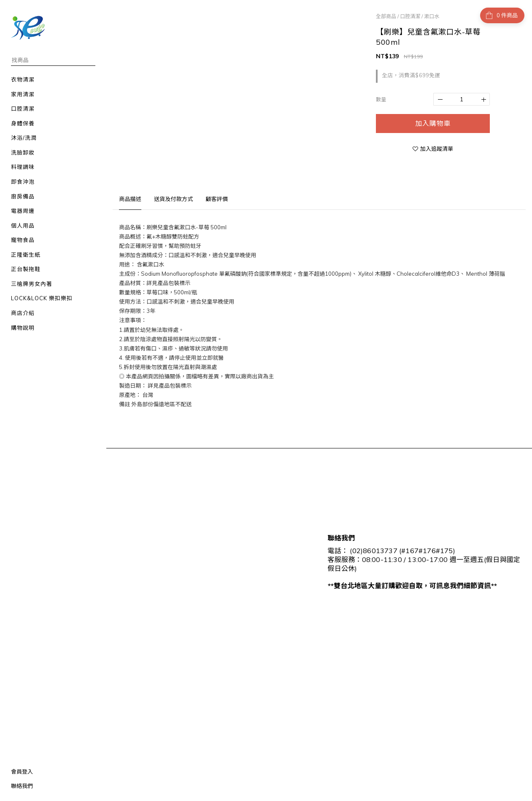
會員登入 (22, 771)
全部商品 (386, 16)
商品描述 (130, 199)
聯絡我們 (22, 786)
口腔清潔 (410, 16)
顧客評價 (217, 199)
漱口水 (432, 16)
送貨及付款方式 (173, 199)
